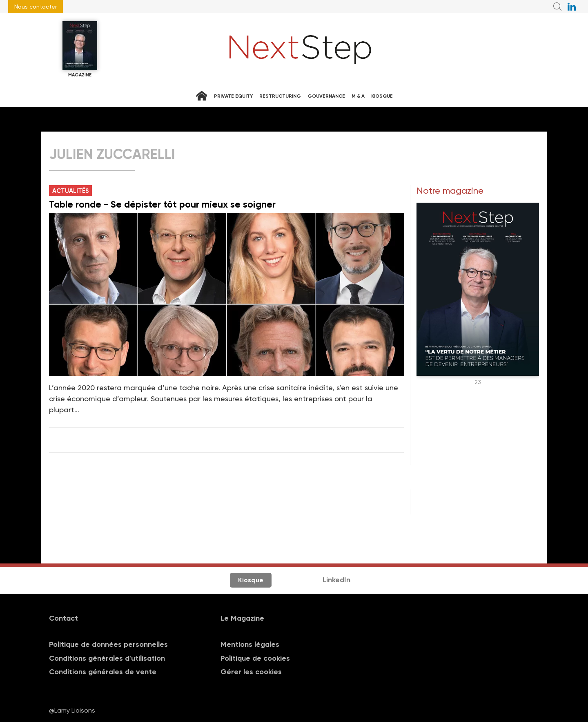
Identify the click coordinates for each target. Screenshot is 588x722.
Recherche (557, 7)
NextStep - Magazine (301, 49)
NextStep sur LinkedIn (572, 7)
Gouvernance (326, 96)
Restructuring (280, 96)
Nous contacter (36, 7)
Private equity (233, 96)
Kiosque (382, 96)
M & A (358, 96)
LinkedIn (336, 580)
